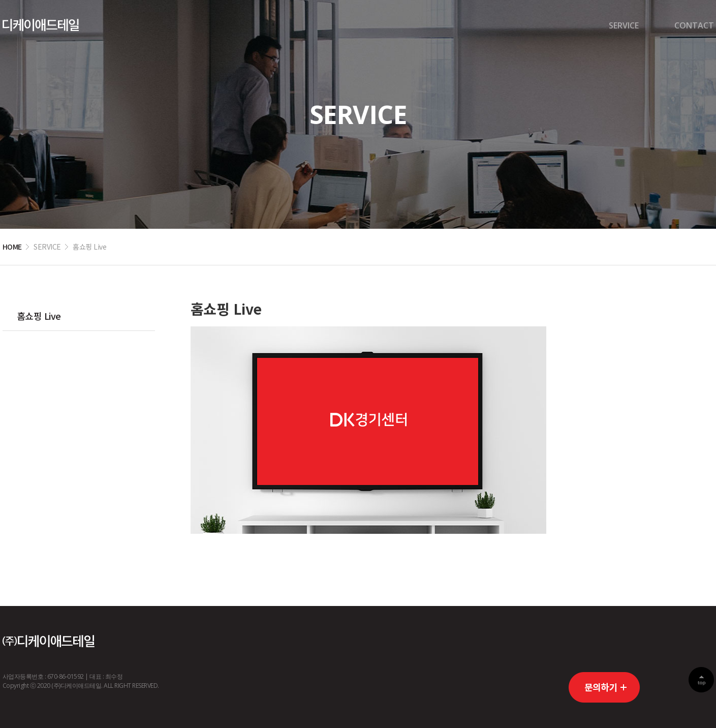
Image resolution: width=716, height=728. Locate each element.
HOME (12, 247)
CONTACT (694, 25)
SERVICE (624, 25)
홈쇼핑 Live (39, 316)
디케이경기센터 (41, 25)
